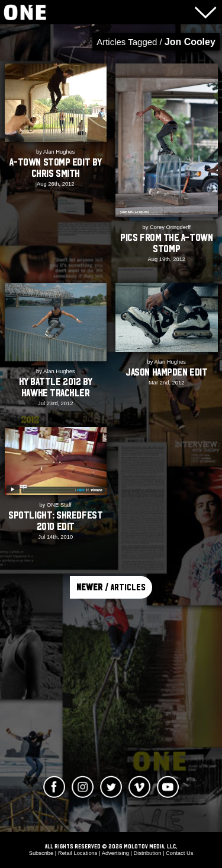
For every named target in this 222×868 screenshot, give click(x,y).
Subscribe (41, 853)
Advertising (115, 853)
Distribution (148, 853)
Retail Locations (78, 853)
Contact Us (179, 853)
